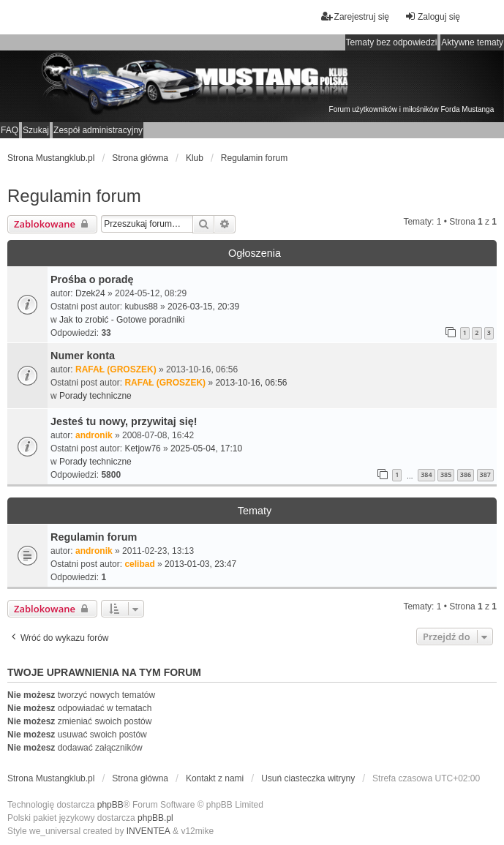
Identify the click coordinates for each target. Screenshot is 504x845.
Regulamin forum (74, 196)
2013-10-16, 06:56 (251, 383)
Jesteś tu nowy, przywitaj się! (124, 421)
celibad (139, 564)
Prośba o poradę (92, 279)
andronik (94, 435)
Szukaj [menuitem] (36, 130)
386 (466, 474)
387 (485, 474)
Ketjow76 (142, 448)
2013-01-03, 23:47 (200, 564)
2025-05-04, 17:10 (206, 448)
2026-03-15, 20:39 (203, 307)
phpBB (110, 805)
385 (446, 474)
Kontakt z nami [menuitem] (215, 778)
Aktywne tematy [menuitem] (472, 42)
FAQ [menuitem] (10, 130)
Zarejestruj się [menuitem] (355, 16)
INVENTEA (148, 831)
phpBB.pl (155, 818)
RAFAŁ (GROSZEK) (116, 369)
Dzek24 (90, 293)
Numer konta (83, 356)
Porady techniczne (95, 396)
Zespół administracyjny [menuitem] (98, 130)
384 (426, 474)
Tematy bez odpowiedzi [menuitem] (392, 42)
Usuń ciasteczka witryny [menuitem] (308, 778)
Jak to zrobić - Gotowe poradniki (122, 320)
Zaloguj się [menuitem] (432, 16)
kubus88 (141, 307)
